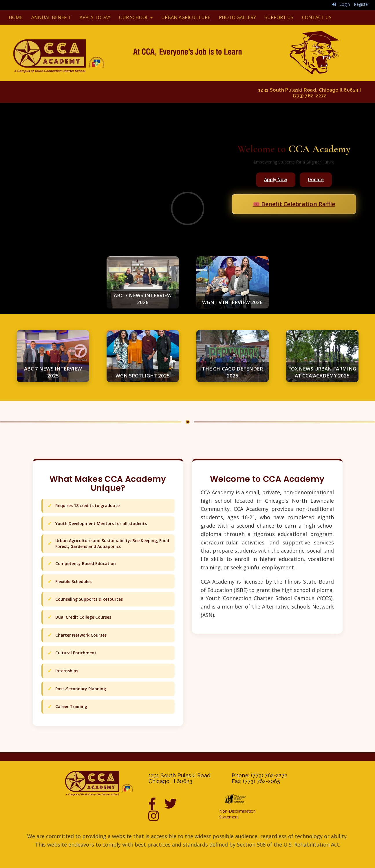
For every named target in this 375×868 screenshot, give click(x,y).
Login (341, 4)
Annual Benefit (51, 17)
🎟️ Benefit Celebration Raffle (294, 204)
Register (362, 4)
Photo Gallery (237, 17)
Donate (316, 180)
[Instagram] (157, 819)
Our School (136, 17)
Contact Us (317, 17)
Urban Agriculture (186, 17)
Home (16, 17)
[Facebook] (156, 807)
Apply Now (276, 180)
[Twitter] (175, 807)
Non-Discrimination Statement (237, 814)
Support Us (279, 17)
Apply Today (95, 17)
